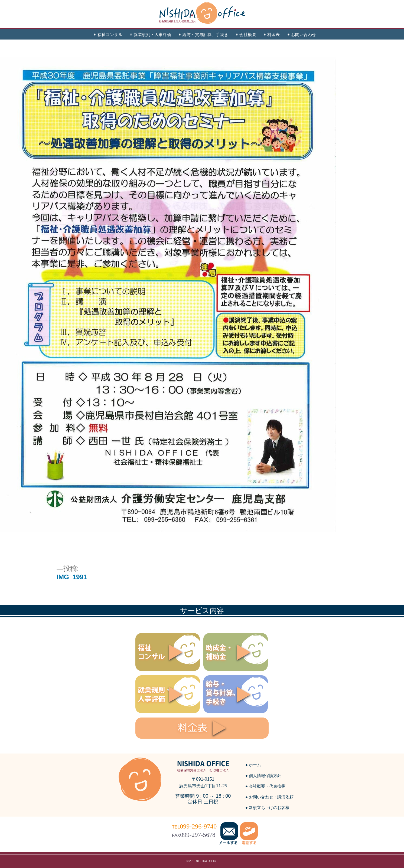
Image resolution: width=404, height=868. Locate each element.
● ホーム (253, 765)
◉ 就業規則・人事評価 (151, 35)
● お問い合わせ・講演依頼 (269, 797)
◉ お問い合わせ (302, 35)
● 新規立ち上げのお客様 (267, 808)
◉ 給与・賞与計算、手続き (203, 35)
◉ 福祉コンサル (108, 35)
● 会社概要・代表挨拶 (265, 786)
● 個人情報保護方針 (263, 776)
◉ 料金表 (272, 35)
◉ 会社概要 (246, 35)
